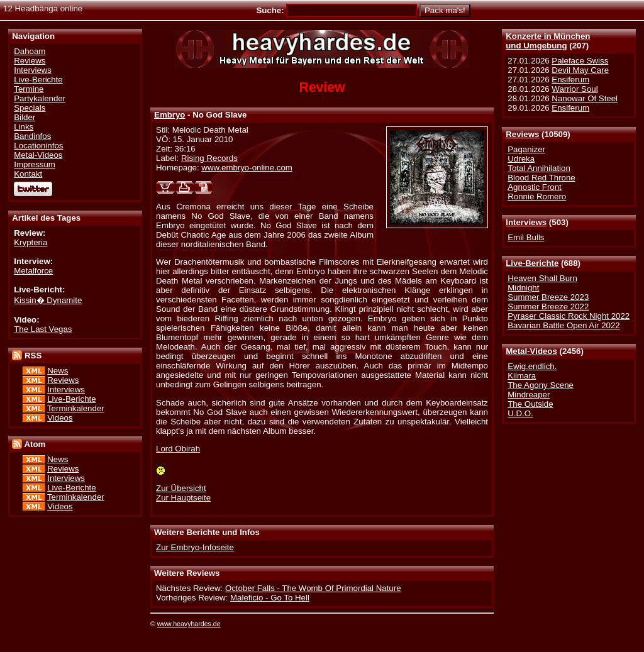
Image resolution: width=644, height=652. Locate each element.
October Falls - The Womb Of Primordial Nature (313, 588)
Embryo (169, 115)
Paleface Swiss (580, 61)
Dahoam (30, 51)
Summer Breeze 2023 (548, 297)
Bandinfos (32, 136)
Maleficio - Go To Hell (270, 598)
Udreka (521, 159)
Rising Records (209, 158)
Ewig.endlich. (532, 366)
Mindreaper (529, 395)
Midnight (523, 288)
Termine (29, 89)
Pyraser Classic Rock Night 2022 (569, 316)
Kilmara (522, 376)
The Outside (530, 404)
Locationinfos (38, 146)
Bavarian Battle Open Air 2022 (563, 325)
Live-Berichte (532, 263)
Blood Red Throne (541, 178)
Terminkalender (76, 408)
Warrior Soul (575, 89)
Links (24, 127)
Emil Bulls (526, 237)
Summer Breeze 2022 (548, 307)
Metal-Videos (531, 351)
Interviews (526, 222)
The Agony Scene (541, 385)
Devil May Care (580, 70)
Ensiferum (570, 80)
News (58, 371)
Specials (30, 108)
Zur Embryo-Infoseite (195, 547)
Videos (60, 418)
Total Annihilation (539, 168)
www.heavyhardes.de (189, 624)
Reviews (522, 134)
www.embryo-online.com (247, 168)
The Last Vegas (43, 329)
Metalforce (33, 271)
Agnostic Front (535, 187)
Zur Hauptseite (183, 498)
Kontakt (28, 174)
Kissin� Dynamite (48, 300)
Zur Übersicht (181, 488)
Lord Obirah (178, 449)
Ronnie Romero (537, 196)
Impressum (35, 164)
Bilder (25, 117)
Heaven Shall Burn (542, 278)
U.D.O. (520, 413)
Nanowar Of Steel (585, 98)
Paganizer (526, 149)
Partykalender (40, 98)
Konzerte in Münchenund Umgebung (548, 41)
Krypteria (31, 242)
